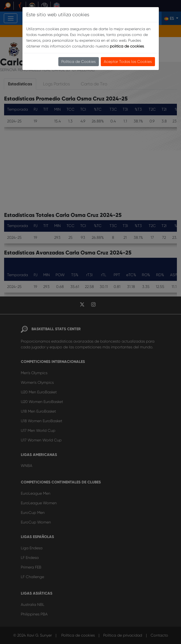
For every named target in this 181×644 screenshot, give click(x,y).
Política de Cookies (78, 61)
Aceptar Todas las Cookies (128, 61)
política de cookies (127, 46)
